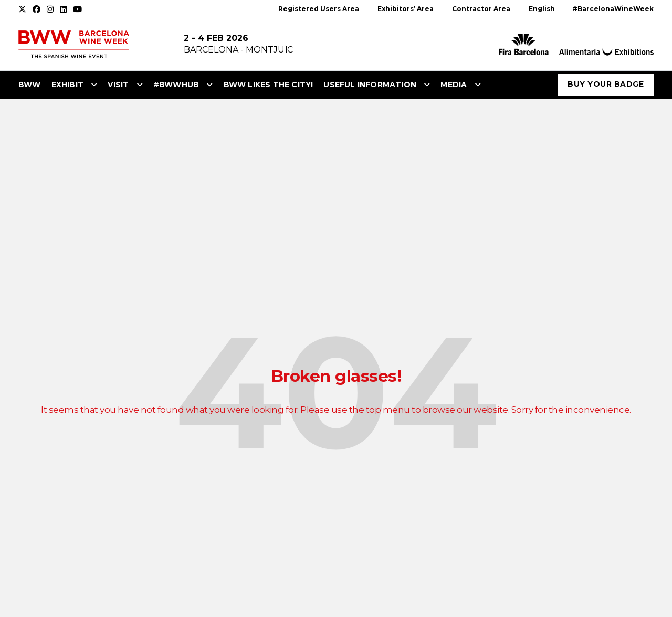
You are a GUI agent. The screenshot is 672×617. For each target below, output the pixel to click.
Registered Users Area (319, 9)
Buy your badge (606, 84)
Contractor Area (481, 9)
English (542, 9)
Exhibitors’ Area (406, 9)
